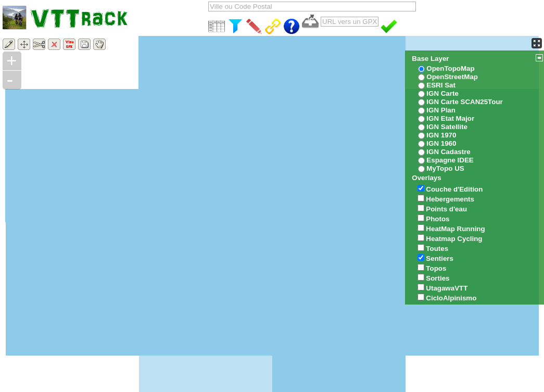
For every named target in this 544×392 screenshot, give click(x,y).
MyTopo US (445, 168)
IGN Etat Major (450, 118)
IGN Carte (442, 93)
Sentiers (440, 258)
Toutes (437, 249)
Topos (436, 268)
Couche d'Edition (454, 189)
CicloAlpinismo (451, 298)
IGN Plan (441, 110)
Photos (438, 219)
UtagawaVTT (447, 288)
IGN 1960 (441, 143)
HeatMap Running (455, 229)
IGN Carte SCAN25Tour (464, 102)
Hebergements (450, 199)
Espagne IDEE (450, 160)
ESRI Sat (441, 85)
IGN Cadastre (448, 152)
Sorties (438, 278)
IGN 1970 (441, 135)
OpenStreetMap (452, 77)
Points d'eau (446, 209)
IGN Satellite (447, 127)
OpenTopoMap (450, 68)
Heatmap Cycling (454, 239)
